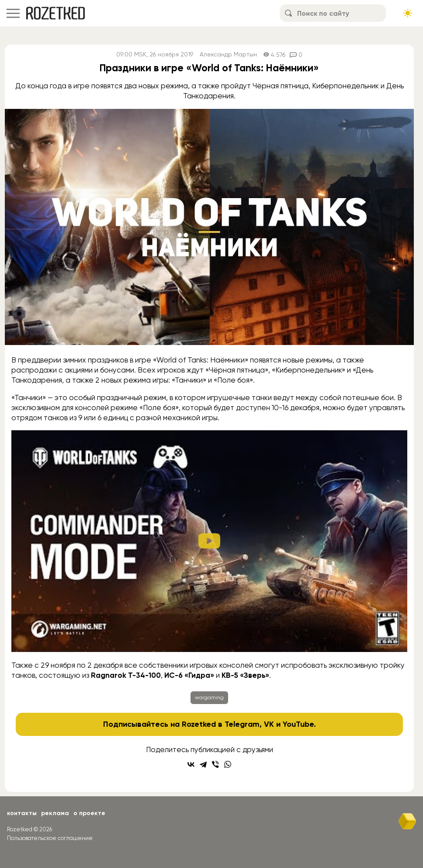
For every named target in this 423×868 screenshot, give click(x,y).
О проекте (89, 813)
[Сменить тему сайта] (408, 13)
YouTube (298, 724)
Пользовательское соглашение (50, 838)
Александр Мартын (228, 54)
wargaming (209, 697)
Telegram (242, 724)
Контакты (22, 813)
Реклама (55, 813)
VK (269, 724)
